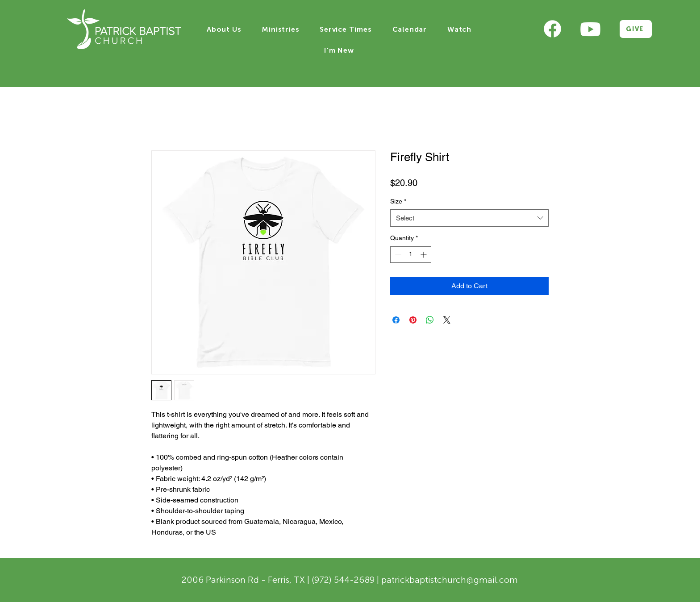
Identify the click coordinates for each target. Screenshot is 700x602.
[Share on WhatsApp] (430, 320)
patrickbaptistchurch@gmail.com (450, 580)
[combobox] (469, 218)
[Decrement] (397, 255)
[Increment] (424, 255)
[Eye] (552, 29)
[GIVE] (636, 29)
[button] (224, 29)
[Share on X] (447, 320)
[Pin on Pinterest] (413, 320)
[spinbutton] (411, 255)
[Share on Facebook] (396, 320)
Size (398, 201)
